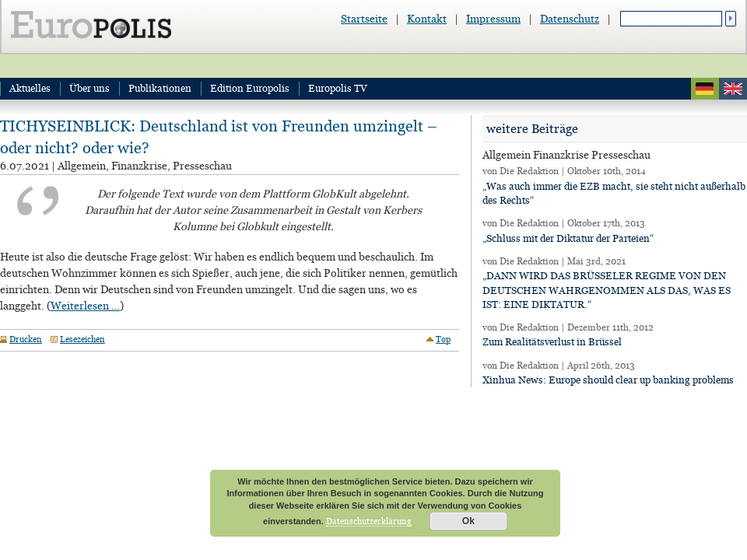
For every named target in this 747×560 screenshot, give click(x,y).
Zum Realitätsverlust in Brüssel (552, 342)
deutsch (705, 89)
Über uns (89, 88)
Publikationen (160, 88)
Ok (468, 521)
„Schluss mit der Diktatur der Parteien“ (568, 238)
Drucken (26, 339)
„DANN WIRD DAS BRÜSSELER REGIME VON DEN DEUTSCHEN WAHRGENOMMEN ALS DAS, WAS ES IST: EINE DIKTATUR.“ (607, 290)
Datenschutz (570, 19)
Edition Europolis (250, 88)
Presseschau (202, 166)
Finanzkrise (139, 166)
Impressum (493, 19)
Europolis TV (338, 88)
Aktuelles (30, 88)
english (733, 89)
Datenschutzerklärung (369, 521)
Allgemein (82, 166)
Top (443, 339)
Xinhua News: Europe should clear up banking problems (608, 380)
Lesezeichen (82, 339)
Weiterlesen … (85, 306)
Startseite (364, 19)
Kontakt (427, 19)
